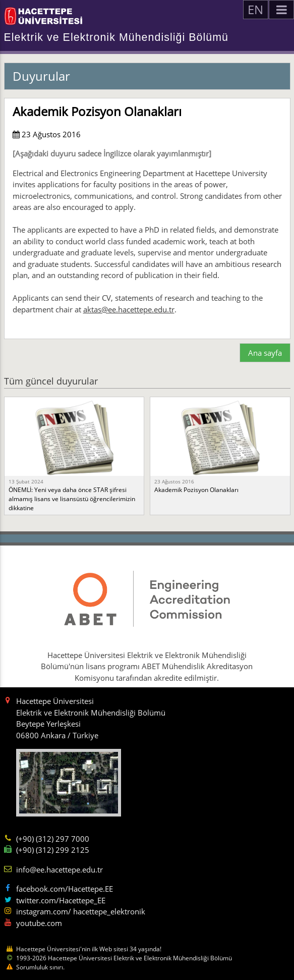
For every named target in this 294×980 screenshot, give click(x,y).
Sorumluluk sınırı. (40, 967)
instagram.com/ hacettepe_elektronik (81, 911)
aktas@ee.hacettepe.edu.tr (129, 309)
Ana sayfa (265, 353)
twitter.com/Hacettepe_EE (61, 900)
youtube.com (39, 923)
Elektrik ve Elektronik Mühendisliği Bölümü (116, 37)
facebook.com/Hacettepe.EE (65, 889)
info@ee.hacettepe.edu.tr (60, 869)
